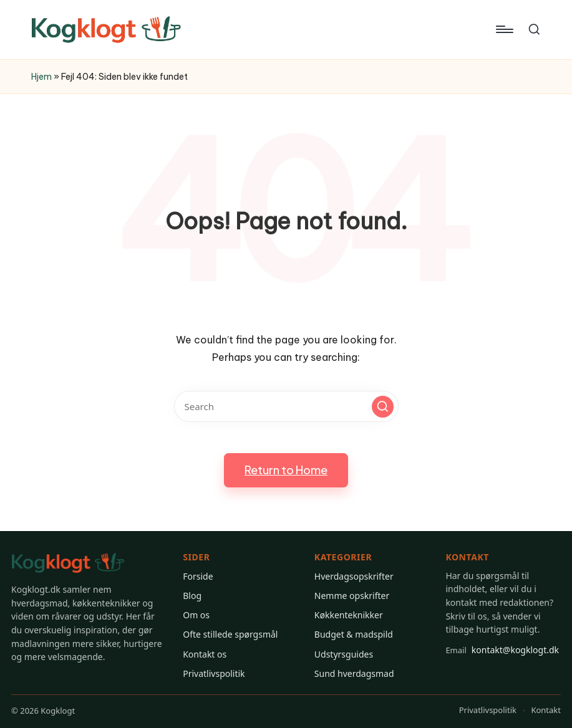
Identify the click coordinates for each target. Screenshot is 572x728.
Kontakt (546, 710)
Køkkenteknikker (349, 615)
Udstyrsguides (344, 654)
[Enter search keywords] (286, 406)
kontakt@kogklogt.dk (502, 650)
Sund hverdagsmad (354, 673)
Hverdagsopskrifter (354, 576)
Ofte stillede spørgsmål (230, 634)
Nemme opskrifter (352, 596)
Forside (198, 576)
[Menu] (504, 29)
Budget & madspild (354, 634)
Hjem (41, 77)
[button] (383, 407)
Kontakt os (205, 654)
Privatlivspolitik (214, 673)
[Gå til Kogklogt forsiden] (68, 563)
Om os (196, 615)
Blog (192, 596)
